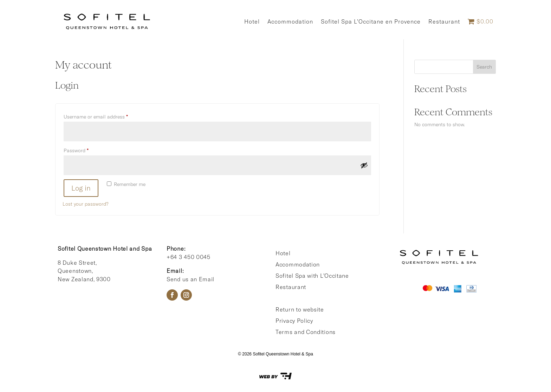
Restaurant (444, 21)
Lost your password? (85, 204)
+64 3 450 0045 (189, 257)
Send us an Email (190, 279)
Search (484, 67)
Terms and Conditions (306, 332)
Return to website (300, 309)
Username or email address (105, 116)
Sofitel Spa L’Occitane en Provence (371, 21)
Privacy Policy (294, 321)
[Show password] (364, 165)
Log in (81, 188)
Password (86, 150)
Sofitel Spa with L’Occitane (312, 276)
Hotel (252, 21)
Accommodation (290, 21)
